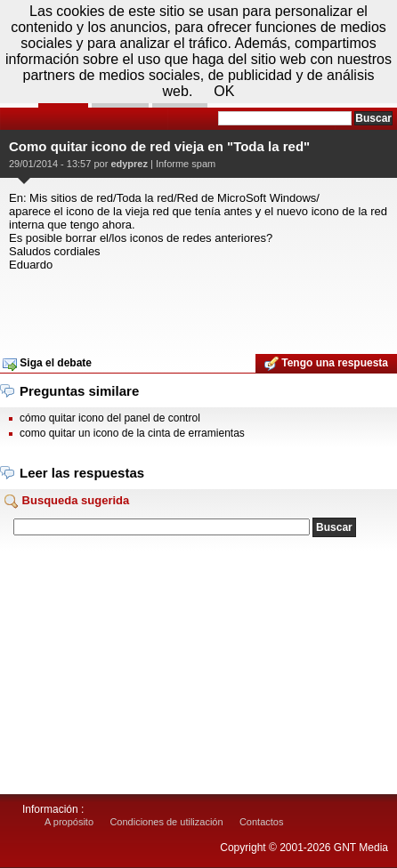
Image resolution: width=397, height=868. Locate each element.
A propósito (69, 822)
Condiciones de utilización (166, 822)
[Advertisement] (198, 307)
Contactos (262, 822)
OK (224, 91)
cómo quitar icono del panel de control (110, 418)
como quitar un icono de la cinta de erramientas (132, 433)
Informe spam (186, 164)
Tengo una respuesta (326, 364)
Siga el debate (47, 364)
